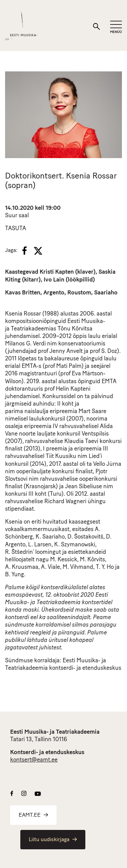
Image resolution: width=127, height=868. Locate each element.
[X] (38, 251)
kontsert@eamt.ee (34, 760)
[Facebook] (25, 251)
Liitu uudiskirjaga (53, 840)
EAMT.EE (33, 815)
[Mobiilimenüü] (116, 27)
